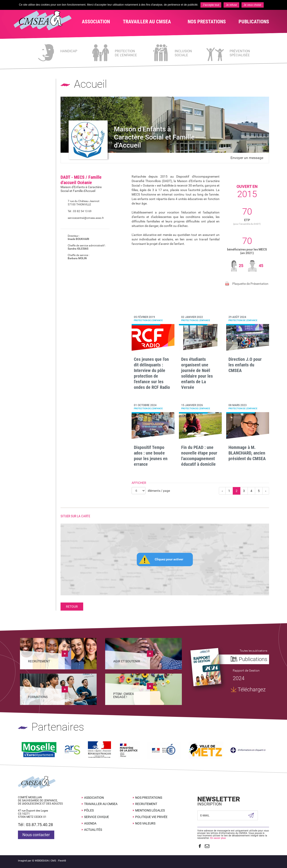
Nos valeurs (145, 823)
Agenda (90, 823)
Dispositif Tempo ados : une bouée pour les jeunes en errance (151, 456)
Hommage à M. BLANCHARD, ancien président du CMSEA (247, 453)
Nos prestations (149, 797)
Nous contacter (36, 835)
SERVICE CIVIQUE (97, 817)
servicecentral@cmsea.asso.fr (82, 218)
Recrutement (146, 804)
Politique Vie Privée (151, 817)
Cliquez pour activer (169, 559)
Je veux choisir (253, 5)
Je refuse (231, 5)
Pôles (89, 810)
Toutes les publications (253, 651)
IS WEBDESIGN (40, 860)
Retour (72, 607)
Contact (207, 846)
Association (94, 797)
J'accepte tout (211, 5)
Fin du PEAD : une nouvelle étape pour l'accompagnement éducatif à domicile (199, 456)
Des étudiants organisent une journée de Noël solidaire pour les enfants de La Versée (197, 373)
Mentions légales (150, 810)
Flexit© (62, 860)
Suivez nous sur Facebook (200, 846)
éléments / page (159, 491)
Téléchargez (252, 690)
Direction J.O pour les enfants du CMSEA (245, 365)
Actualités (93, 830)
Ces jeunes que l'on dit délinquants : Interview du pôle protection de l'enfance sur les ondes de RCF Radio (152, 373)
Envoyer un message (247, 158)
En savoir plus (218, 838)
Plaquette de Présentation (250, 284)
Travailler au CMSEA (101, 804)
